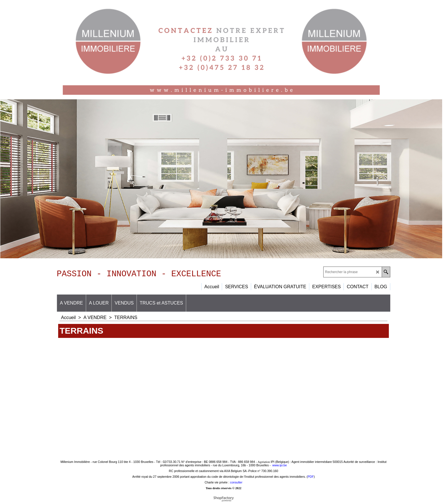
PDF (311, 479)
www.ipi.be (280, 467)
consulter (236, 484)
